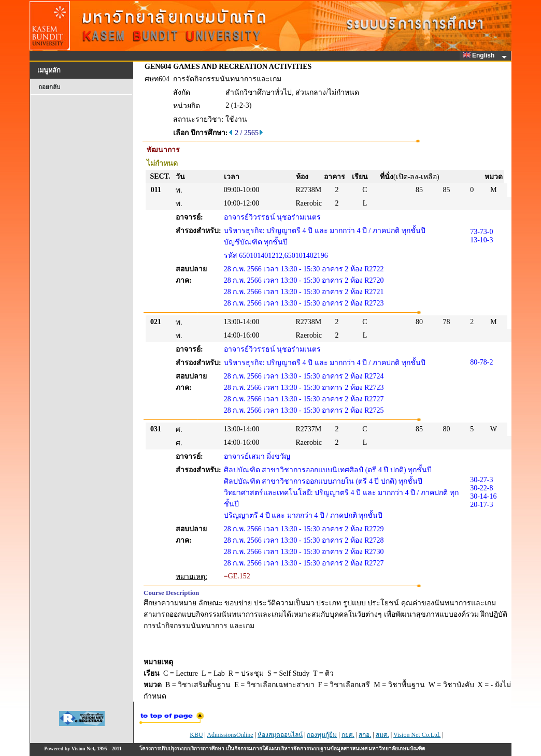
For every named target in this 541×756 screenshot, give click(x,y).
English (480, 55)
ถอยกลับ (49, 87)
